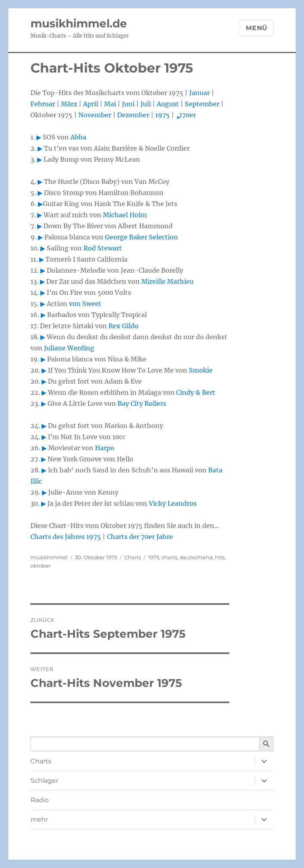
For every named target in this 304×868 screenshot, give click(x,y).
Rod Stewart (103, 248)
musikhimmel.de (79, 23)
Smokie (201, 370)
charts (169, 557)
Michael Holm (125, 215)
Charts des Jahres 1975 (66, 537)
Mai (110, 104)
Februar (43, 104)
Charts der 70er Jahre (140, 537)
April (91, 104)
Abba (78, 137)
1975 (162, 115)
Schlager (44, 781)
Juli (146, 104)
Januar (199, 93)
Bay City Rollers (142, 403)
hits (220, 557)
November (95, 115)
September (202, 104)
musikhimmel (49, 557)
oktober (41, 566)
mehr (39, 819)
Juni (128, 104)
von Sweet (85, 304)
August (168, 104)
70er (186, 115)
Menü (257, 28)
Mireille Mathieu (167, 281)
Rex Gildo (123, 326)
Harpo (105, 448)
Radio (40, 800)
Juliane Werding (69, 348)
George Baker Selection (142, 237)
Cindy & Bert (196, 392)
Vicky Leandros (173, 503)
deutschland (196, 557)
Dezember (133, 115)
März (69, 104)
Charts (133, 557)
